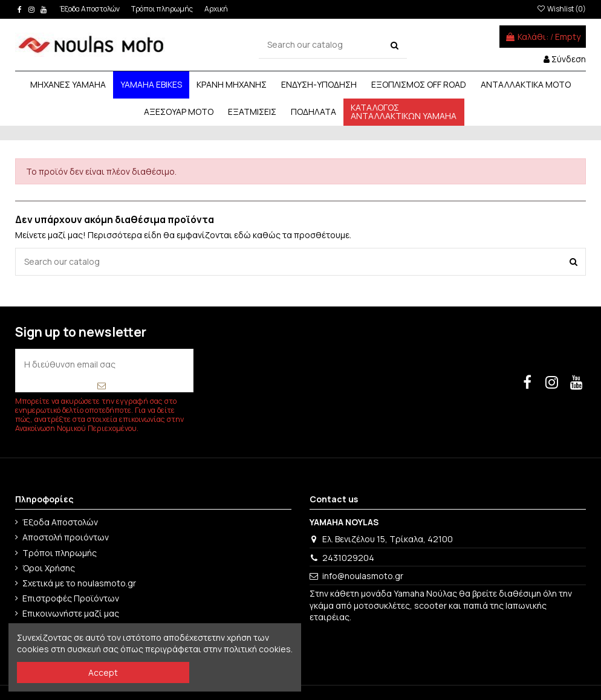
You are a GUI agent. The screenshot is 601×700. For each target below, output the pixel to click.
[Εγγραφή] (102, 385)
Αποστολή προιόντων (66, 537)
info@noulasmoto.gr (363, 576)
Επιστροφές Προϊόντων (71, 598)
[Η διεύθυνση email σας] (104, 364)
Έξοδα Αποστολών (90, 9)
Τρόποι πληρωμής (163, 9)
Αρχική (216, 9)
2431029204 (348, 558)
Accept (103, 672)
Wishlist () (561, 9)
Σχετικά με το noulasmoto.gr (79, 583)
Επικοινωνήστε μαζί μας (71, 613)
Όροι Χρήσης (49, 568)
